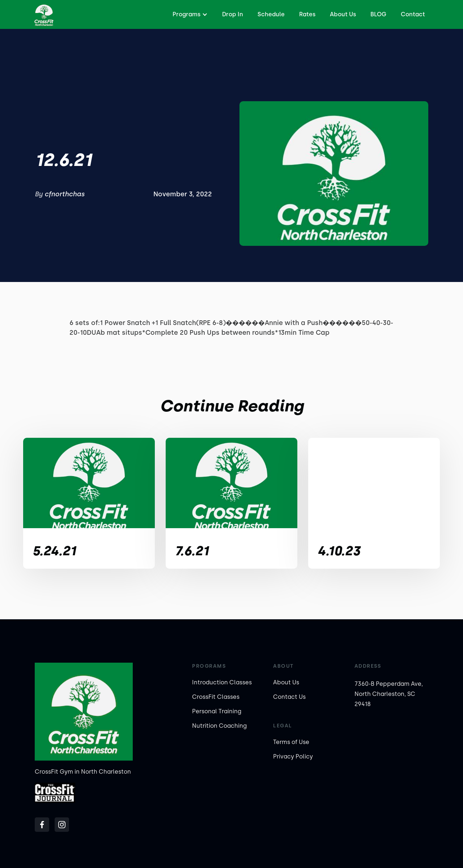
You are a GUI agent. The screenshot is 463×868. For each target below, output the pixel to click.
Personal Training (217, 711)
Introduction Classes (222, 682)
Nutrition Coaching (219, 726)
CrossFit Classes (216, 697)
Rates (307, 14)
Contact (413, 14)
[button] (189, 14)
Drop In (233, 14)
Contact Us (289, 697)
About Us (343, 14)
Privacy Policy (293, 756)
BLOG (378, 14)
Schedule (271, 14)
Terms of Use (291, 742)
